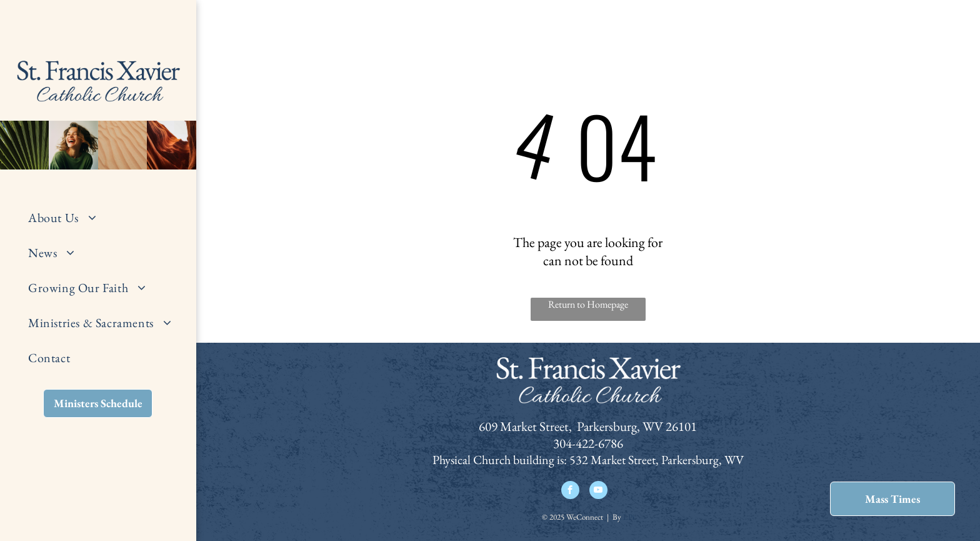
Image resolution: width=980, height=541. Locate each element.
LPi (629, 517)
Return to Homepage (588, 304)
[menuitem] (107, 218)
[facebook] (570, 492)
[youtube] (598, 492)
